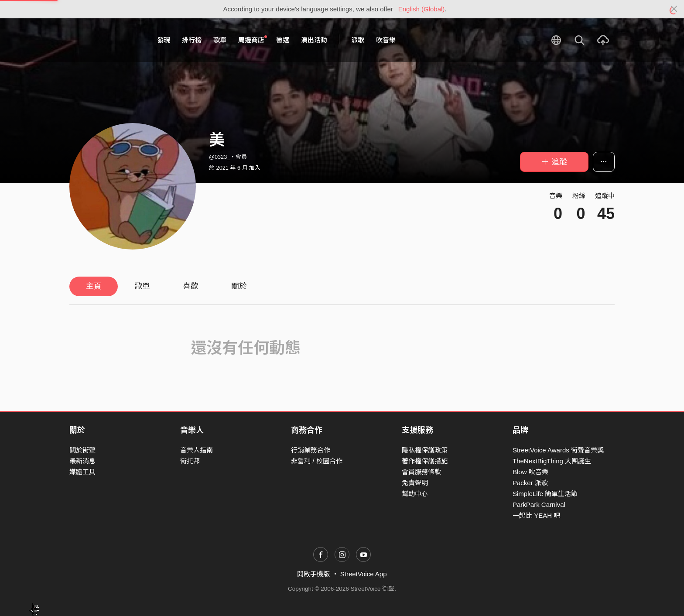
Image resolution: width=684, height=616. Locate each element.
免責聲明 (415, 483)
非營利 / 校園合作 (317, 461)
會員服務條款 (421, 472)
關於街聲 (82, 450)
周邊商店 (253, 40)
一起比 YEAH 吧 (536, 515)
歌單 (220, 40)
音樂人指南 (197, 450)
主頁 (94, 286)
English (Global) (422, 9)
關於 (239, 286)
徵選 (283, 40)
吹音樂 (386, 40)
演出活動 (314, 40)
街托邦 (190, 461)
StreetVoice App (364, 574)
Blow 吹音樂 (530, 472)
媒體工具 (82, 472)
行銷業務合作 (311, 450)
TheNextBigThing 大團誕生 (552, 461)
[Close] (674, 9)
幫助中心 (415, 494)
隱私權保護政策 (425, 450)
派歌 (358, 40)
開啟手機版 (313, 574)
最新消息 (82, 461)
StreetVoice (105, 40)
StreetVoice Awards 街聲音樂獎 (558, 450)
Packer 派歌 (530, 483)
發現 (164, 40)
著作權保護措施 (425, 461)
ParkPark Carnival (539, 505)
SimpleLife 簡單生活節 (545, 494)
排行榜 (192, 40)
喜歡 (191, 286)
